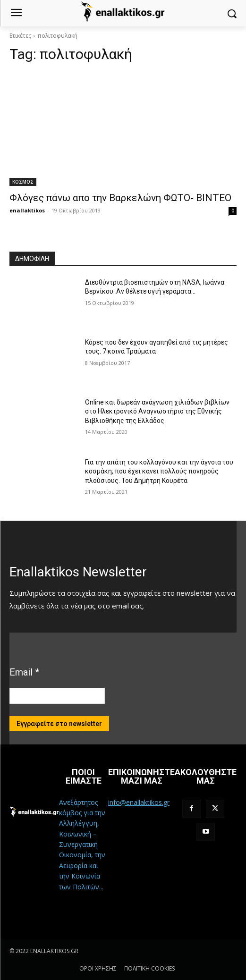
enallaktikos (27, 210)
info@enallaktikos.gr (139, 802)
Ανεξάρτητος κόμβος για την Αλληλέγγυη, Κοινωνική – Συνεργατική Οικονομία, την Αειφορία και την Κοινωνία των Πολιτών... (82, 845)
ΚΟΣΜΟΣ (23, 182)
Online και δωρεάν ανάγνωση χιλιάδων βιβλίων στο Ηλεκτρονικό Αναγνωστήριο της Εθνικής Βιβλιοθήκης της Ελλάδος (157, 411)
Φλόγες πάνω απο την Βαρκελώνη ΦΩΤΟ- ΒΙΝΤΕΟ (120, 198)
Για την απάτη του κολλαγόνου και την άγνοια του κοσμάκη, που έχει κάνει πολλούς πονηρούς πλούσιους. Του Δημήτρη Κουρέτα (159, 471)
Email (24, 672)
